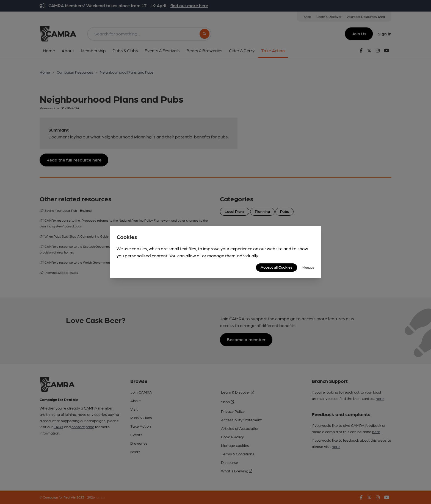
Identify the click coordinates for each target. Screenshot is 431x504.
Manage (308, 267)
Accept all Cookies (277, 267)
